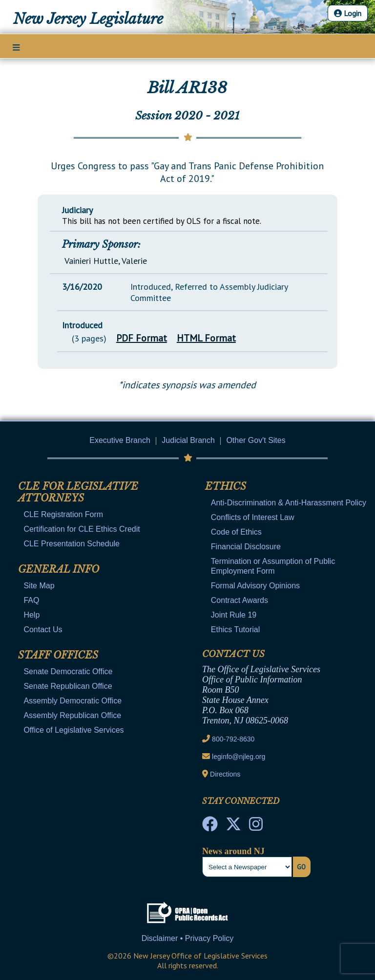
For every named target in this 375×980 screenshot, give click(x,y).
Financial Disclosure (246, 547)
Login (348, 13)
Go (301, 867)
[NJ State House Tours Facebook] (210, 827)
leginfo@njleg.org (239, 757)
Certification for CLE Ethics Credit (82, 529)
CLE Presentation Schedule (72, 544)
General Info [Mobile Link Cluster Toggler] (59, 569)
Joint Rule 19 (234, 615)
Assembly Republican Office (72, 715)
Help (31, 615)
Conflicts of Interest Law (253, 517)
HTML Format (206, 338)
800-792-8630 (233, 739)
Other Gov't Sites (256, 440)
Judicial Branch (188, 440)
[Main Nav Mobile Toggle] (16, 47)
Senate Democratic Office (68, 671)
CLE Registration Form (63, 514)
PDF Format (142, 338)
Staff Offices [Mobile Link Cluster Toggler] (58, 655)
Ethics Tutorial (235, 630)
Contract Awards (240, 600)
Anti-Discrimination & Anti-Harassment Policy (289, 503)
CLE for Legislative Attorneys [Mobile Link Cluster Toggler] (78, 492)
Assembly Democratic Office (73, 701)
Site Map (39, 586)
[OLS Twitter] (233, 827)
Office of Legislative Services (73, 730)
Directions (225, 774)
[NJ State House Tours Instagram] (256, 827)
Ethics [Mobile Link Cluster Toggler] (226, 486)
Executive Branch (120, 440)
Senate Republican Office (68, 686)
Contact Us (43, 630)
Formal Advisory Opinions (255, 586)
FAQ (31, 600)
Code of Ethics (236, 532)
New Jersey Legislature (88, 19)
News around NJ (233, 851)
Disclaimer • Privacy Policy (188, 938)
